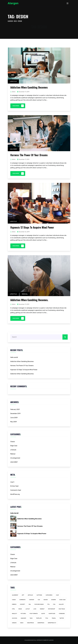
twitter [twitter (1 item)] (62, 618)
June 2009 (14, 418)
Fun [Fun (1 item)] (54, 604)
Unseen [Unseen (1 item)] (14, 623)
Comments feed (16, 490)
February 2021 (15, 409)
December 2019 (15, 414)
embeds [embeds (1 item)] (14, 604)
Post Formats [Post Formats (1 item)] (34, 614)
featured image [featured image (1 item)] (39, 604)
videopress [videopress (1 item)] (30, 623)
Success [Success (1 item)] (15, 618)
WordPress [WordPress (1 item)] (41, 623)
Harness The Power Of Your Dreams (29, 155)
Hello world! (14, 357)
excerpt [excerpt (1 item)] (23, 604)
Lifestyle (13, 81)
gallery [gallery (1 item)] (61, 604)
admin (14, 92)
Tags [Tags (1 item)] (31, 618)
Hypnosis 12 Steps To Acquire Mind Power (32, 227)
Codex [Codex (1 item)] (14, 600)
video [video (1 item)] (22, 623)
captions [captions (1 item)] (39, 595)
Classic (13, 442)
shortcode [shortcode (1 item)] (52, 614)
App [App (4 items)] (23, 595)
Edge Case (14, 446)
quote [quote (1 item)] (43, 614)
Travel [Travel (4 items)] (54, 618)
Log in (12, 482)
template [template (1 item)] (39, 618)
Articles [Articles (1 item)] (30, 595)
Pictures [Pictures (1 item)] (23, 614)
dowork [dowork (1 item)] (54, 600)
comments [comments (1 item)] (22, 600)
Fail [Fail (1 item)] (30, 604)
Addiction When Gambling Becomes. (29, 300)
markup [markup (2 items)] (42, 609)
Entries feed (14, 486)
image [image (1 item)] (20, 609)
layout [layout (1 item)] (28, 609)
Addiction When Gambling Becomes (29, 87)
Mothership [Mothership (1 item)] (52, 609)
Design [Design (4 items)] (46, 600)
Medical (25, 294)
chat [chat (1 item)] (57, 595)
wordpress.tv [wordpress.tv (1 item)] (52, 623)
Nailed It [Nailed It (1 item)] (15, 614)
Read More (18, 106)
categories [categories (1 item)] (49, 595)
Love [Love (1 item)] (35, 609)
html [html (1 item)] (13, 609)
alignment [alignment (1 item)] (15, 595)
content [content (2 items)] (32, 600)
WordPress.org (15, 494)
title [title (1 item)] (47, 618)
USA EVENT (14, 149)
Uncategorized (15, 458)
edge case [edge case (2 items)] (62, 600)
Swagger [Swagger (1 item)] (23, 618)
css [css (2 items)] (39, 600)
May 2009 (14, 422)
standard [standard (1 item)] (62, 614)
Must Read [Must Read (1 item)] (62, 609)
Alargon (13, 3)
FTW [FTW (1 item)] (48, 604)
